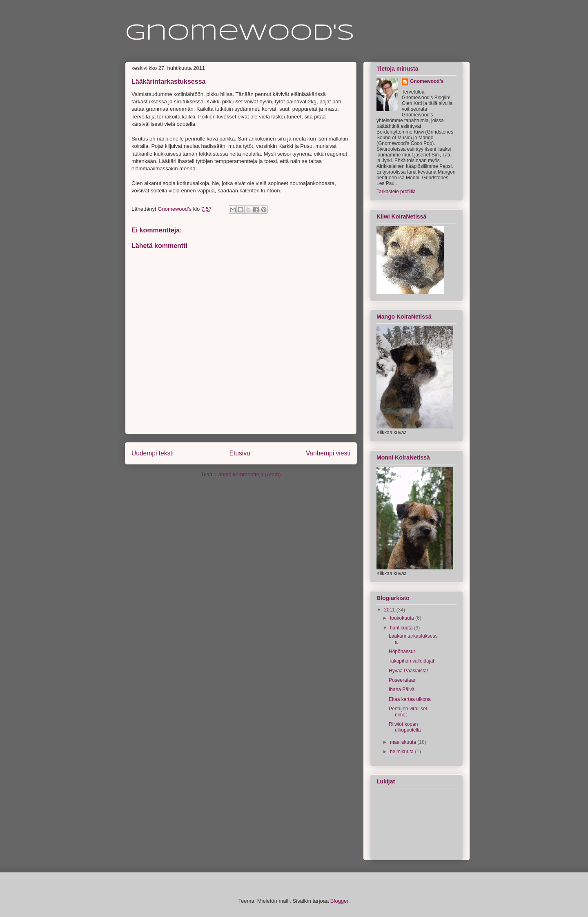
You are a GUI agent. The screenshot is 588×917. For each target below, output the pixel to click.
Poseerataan (403, 680)
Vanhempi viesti (328, 453)
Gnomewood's (240, 33)
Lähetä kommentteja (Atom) (248, 474)
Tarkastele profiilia (396, 192)
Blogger (339, 901)
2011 (390, 610)
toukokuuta (403, 618)
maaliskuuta (404, 742)
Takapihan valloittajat (411, 661)
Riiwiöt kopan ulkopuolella (405, 727)
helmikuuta (402, 752)
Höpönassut (402, 651)
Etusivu (240, 453)
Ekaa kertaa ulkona (410, 699)
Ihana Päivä (402, 689)
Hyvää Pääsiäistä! (408, 671)
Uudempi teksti (153, 453)
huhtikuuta (402, 628)
